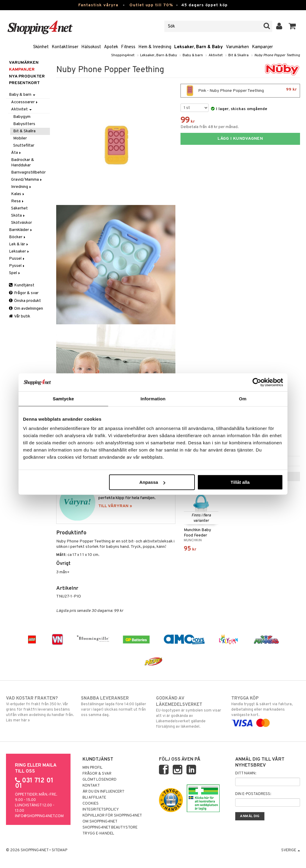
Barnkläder (21, 230)
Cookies (91, 804)
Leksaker (19, 251)
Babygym (22, 117)
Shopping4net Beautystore (110, 828)
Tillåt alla (240, 482)
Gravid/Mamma (27, 180)
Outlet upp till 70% (151, 5)
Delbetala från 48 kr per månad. (210, 127)
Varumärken (237, 47)
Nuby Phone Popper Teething (277, 55)
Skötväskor (22, 223)
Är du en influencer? (103, 792)
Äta (16, 153)
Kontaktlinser (65, 47)
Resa (18, 201)
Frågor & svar (24, 293)
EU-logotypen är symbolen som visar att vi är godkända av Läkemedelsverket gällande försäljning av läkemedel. (190, 712)
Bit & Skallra (238, 55)
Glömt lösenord (100, 780)
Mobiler (20, 138)
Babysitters (24, 124)
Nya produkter (27, 76)
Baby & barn (193, 55)
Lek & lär (19, 244)
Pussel (17, 259)
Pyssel (17, 266)
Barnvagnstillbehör (28, 172)
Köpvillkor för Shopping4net (112, 816)
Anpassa (152, 482)
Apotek (111, 47)
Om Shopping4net (100, 822)
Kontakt (91, 786)
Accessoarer (25, 102)
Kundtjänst (22, 285)
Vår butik (20, 316)
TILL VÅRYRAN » (115, 506)
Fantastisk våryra (98, 5)
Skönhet (41, 47)
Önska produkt (25, 301)
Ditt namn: (246, 773)
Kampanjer (262, 47)
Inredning (22, 187)
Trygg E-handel (98, 834)
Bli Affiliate (94, 798)
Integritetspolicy (101, 810)
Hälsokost (91, 47)
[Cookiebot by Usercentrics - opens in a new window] (257, 382)
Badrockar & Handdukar (23, 163)
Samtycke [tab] (64, 398)
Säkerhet (19, 208)
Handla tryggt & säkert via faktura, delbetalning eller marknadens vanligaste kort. (266, 711)
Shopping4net (123, 55)
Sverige (291, 850)
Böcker (18, 237)
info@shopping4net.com (39, 816)
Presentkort (24, 83)
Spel (15, 273)
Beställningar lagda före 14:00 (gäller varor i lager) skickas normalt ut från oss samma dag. (115, 706)
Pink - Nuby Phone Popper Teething (240, 91)
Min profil (92, 768)
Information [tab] (153, 398)
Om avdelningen (26, 309)
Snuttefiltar (24, 146)
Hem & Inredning (155, 47)
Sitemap (59, 850)
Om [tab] (242, 398)
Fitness (128, 47)
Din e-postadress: (253, 794)
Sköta (18, 216)
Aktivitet (216, 55)
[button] (292, 26)
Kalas (18, 194)
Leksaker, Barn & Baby (199, 47)
